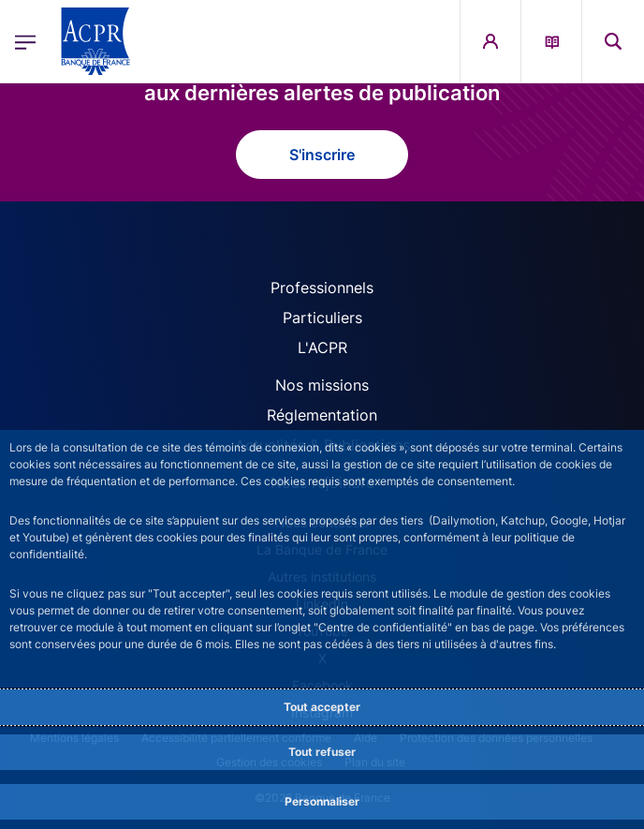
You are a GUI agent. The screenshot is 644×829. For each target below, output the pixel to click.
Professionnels (322, 288)
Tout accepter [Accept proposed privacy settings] (322, 707)
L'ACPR (322, 348)
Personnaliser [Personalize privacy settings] (322, 801)
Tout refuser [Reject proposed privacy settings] (322, 752)
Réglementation (322, 415)
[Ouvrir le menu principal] (25, 42)
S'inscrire (322, 155)
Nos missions (322, 385)
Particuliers (322, 318)
